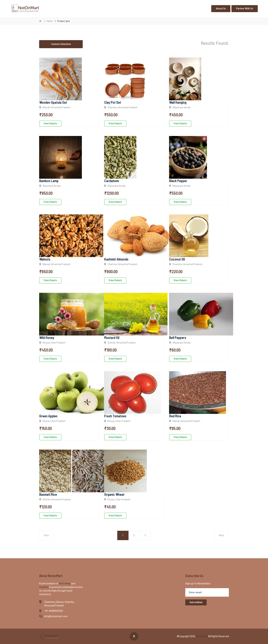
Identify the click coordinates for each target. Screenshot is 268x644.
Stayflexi (44, 587)
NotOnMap (65, 584)
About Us (221, 9)
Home (50, 21)
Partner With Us (245, 9)
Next (221, 535)
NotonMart (202, 636)
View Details (50, 124)
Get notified (196, 602)
